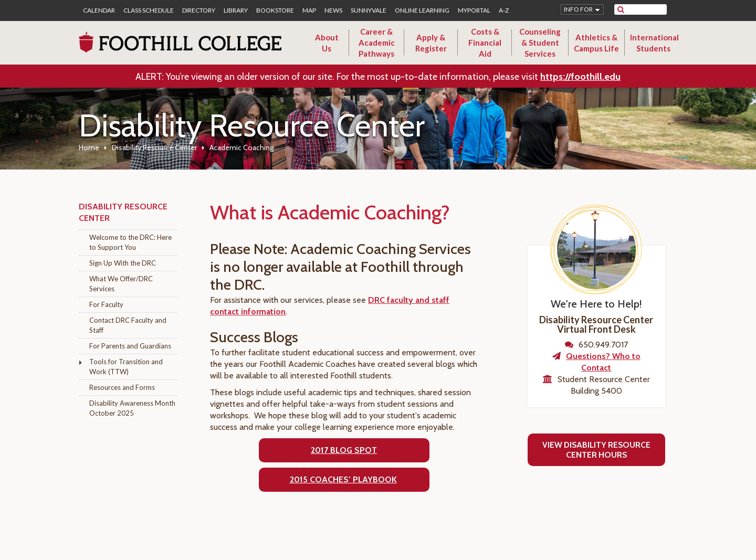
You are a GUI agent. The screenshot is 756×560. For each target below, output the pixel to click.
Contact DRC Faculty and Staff (128, 325)
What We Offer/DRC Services (121, 284)
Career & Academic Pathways (377, 43)
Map (309, 10)
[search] (647, 9)
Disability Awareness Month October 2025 (132, 408)
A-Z (504, 10)
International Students (654, 43)
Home (89, 147)
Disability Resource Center (154, 147)
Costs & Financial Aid (485, 43)
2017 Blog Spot (344, 450)
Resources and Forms (122, 387)
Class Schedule (149, 10)
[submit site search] (621, 9)
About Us (327, 43)
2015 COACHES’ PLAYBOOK (343, 479)
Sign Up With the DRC (123, 263)
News (333, 10)
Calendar (99, 10)
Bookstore (275, 10)
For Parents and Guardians (130, 346)
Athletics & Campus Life (596, 43)
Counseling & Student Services (540, 43)
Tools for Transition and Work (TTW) (126, 367)
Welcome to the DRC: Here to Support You (130, 242)
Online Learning (422, 10)
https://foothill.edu (580, 77)
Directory (199, 10)
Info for (578, 9)
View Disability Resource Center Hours (596, 450)
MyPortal (474, 10)
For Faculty (106, 304)
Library (236, 10)
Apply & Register (431, 43)
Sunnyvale (369, 10)
